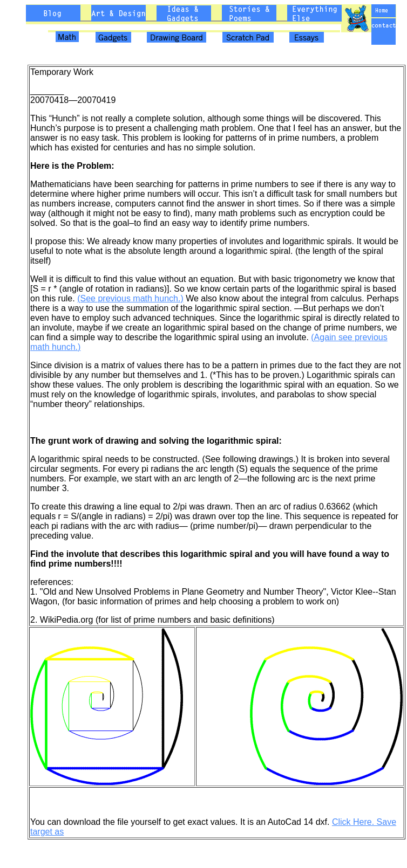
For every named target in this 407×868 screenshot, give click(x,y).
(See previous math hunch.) (130, 298)
